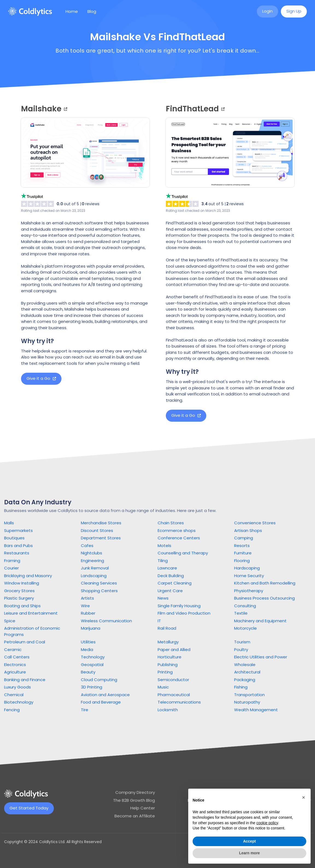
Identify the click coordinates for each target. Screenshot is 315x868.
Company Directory (135, 792)
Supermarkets (18, 530)
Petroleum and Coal (25, 642)
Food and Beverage (101, 702)
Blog (92, 11)
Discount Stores (97, 530)
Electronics (15, 665)
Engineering (92, 561)
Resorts (242, 546)
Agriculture (15, 672)
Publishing (168, 665)
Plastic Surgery (19, 598)
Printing (165, 672)
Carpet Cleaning (175, 583)
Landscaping (94, 576)
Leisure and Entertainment (31, 613)
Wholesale (245, 665)
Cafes (87, 546)
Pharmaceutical (174, 695)
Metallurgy (168, 642)
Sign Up (294, 11)
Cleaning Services (99, 583)
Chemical (14, 695)
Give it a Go (41, 378)
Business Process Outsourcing (264, 598)
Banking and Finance (25, 680)
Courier (11, 568)
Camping (244, 538)
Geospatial (92, 665)
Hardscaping (247, 568)
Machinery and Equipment (260, 621)
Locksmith (168, 710)
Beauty (88, 672)
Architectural (247, 672)
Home (72, 11)
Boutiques (14, 538)
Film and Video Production (184, 613)
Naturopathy (247, 702)
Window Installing (22, 583)
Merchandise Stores (101, 523)
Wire (85, 606)
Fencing (12, 710)
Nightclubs (92, 553)
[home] (30, 11)
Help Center (143, 808)
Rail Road (167, 628)
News (163, 598)
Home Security (249, 576)
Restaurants (17, 553)
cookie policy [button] (267, 823)
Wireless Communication (106, 621)
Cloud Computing (99, 680)
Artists (87, 598)
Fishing (241, 687)
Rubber (88, 613)
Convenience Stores (255, 523)
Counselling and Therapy (183, 553)
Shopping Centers (99, 591)
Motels (164, 546)
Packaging (245, 680)
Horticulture (170, 657)
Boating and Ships (22, 606)
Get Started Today (29, 808)
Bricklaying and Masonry (28, 576)
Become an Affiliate (135, 816)
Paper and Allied (174, 649)
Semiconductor (173, 680)
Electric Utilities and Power (261, 657)
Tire (85, 710)
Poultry (241, 649)
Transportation (249, 695)
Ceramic (13, 649)
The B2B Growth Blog (134, 800)
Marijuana (91, 628)
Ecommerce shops (177, 530)
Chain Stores (171, 523)
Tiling (163, 561)
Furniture (243, 553)
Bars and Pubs (18, 546)
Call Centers (17, 657)
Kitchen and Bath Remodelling (265, 583)
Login (267, 11)
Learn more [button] (249, 853)
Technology (93, 657)
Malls (9, 523)
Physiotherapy (249, 591)
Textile (241, 613)
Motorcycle (245, 628)
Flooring (242, 561)
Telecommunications (179, 702)
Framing (12, 561)
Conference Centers (179, 538)
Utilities (88, 642)
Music (163, 687)
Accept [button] (250, 841)
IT (159, 621)
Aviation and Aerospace (105, 695)
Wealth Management (256, 710)
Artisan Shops (248, 530)
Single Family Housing (179, 606)
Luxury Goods (17, 687)
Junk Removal (95, 568)
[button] (304, 797)
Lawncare (167, 568)
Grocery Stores (19, 591)
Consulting (245, 606)
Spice (10, 621)
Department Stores (101, 538)
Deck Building (171, 576)
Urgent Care (170, 591)
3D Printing (92, 687)
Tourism (242, 642)
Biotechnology (19, 702)
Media (87, 649)
